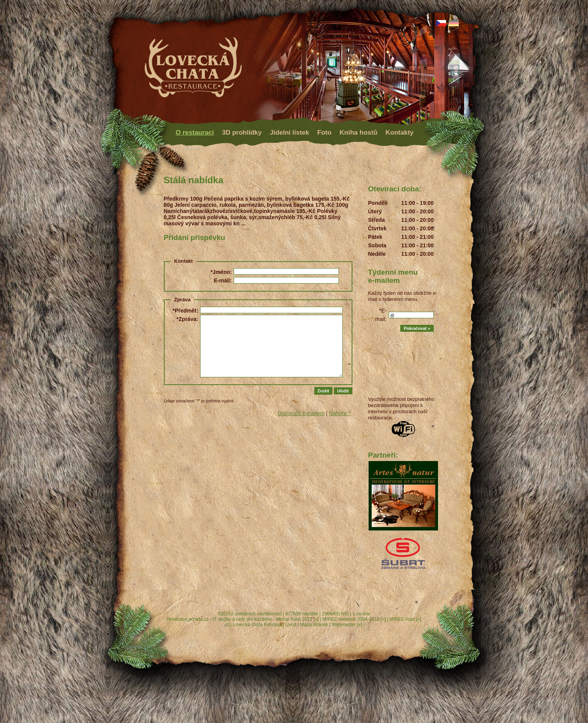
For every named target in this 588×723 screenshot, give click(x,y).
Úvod (291, 625)
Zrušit (323, 391)
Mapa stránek (314, 625)
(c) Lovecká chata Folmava (254, 625)
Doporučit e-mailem (301, 413)
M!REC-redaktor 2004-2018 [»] (354, 619)
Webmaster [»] (347, 625)
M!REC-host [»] (405, 619)
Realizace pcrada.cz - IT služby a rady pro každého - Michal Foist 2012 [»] (243, 619)
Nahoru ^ (340, 413)
